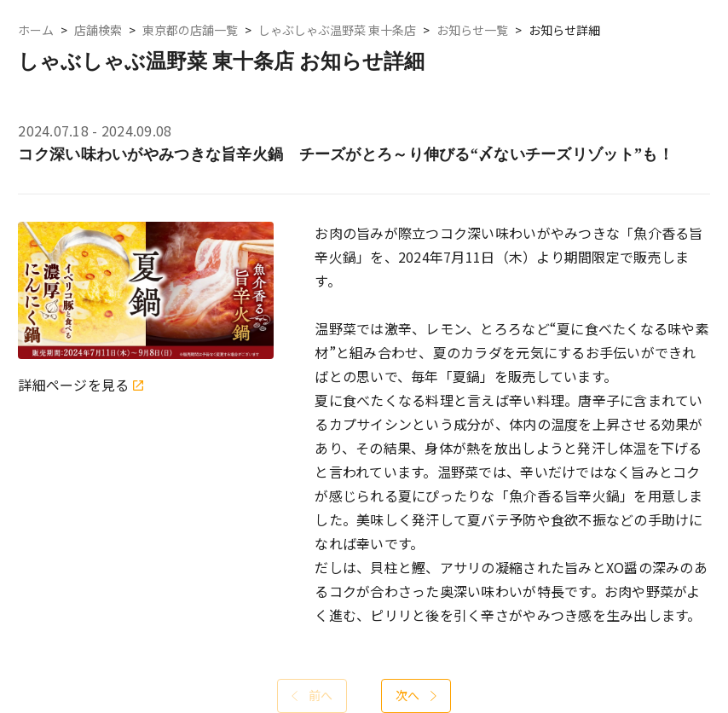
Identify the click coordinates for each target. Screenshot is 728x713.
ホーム (36, 30)
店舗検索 (98, 30)
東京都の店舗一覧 (190, 30)
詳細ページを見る (80, 385)
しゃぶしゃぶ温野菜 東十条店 (337, 30)
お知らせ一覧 (472, 30)
